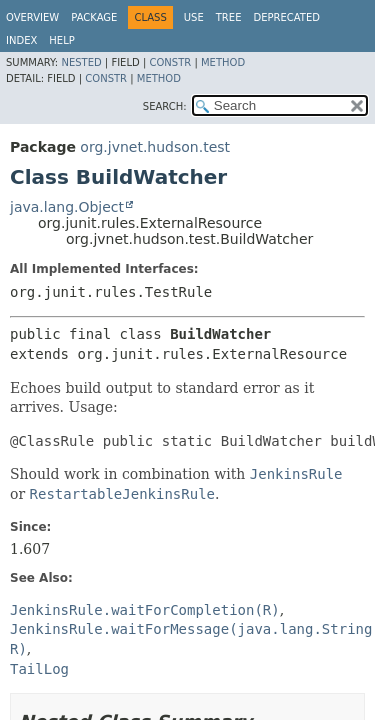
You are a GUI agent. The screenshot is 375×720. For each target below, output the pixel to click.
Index (21, 40)
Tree (229, 17)
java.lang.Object (67, 207)
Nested (81, 62)
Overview (32, 17)
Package (94, 17)
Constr (170, 62)
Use (194, 17)
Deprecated (286, 17)
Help (61, 40)
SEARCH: (165, 106)
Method (223, 62)
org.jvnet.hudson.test (155, 147)
